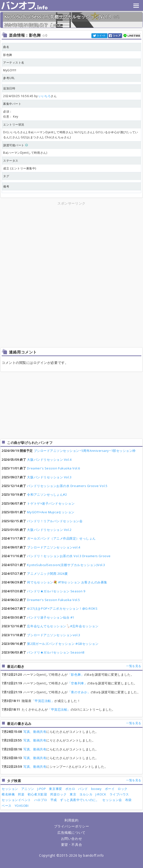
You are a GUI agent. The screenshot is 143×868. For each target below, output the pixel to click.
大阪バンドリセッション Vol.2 (49, 530)
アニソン (28, 789)
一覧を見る (134, 666)
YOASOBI (22, 806)
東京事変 (55, 789)
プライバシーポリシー (71, 826)
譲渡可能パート (16, 145)
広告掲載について (71, 832)
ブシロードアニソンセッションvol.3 (54, 635)
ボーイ (110, 789)
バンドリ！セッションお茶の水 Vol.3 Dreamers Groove (69, 556)
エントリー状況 (14, 124)
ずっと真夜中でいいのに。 (80, 800)
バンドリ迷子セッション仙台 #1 (51, 617)
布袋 (128, 800)
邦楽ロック (58, 794)
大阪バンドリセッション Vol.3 (49, 477)
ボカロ (70, 789)
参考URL (9, 78)
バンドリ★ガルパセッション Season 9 (56, 591)
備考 (6, 186)
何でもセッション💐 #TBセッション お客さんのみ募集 (67, 582)
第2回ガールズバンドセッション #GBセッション (63, 644)
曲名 (6, 47)
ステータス (11, 161)
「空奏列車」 (78, 683)
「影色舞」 (76, 674)
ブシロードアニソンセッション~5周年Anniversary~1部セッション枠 (85, 451)
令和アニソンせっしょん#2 (47, 494)
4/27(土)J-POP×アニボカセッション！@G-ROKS (62, 608)
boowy (96, 789)
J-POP (42, 789)
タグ (6, 176)
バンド (83, 789)
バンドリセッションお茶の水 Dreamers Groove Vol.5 (67, 486)
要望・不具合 (71, 845)
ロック (123, 789)
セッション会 (112, 800)
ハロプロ (41, 800)
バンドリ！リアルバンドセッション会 (55, 521)
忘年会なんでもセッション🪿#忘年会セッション (63, 626)
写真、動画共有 (35, 732)
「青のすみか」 (79, 692)
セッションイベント (16, 800)
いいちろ (45, 96)
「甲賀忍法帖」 (43, 701)
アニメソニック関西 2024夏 (47, 574)
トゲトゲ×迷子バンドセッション (51, 503)
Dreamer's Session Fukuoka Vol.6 (54, 468)
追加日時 (9, 88)
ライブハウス (119, 794)
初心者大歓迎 (37, 794)
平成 (54, 800)
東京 (73, 794)
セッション (10, 789)
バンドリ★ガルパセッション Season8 (56, 652)
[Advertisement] (72, 240)
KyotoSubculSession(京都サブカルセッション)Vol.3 (57, 17)
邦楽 (21, 794)
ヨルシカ (86, 794)
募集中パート (12, 104)
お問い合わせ (71, 838)
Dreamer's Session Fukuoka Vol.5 (54, 600)
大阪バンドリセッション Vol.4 (49, 460)
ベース (7, 806)
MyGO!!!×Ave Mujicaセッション (51, 512)
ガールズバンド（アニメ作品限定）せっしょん (61, 538)
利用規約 (71, 820)
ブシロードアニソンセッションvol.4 (54, 547)
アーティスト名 (14, 63)
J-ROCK (101, 794)
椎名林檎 (8, 794)
